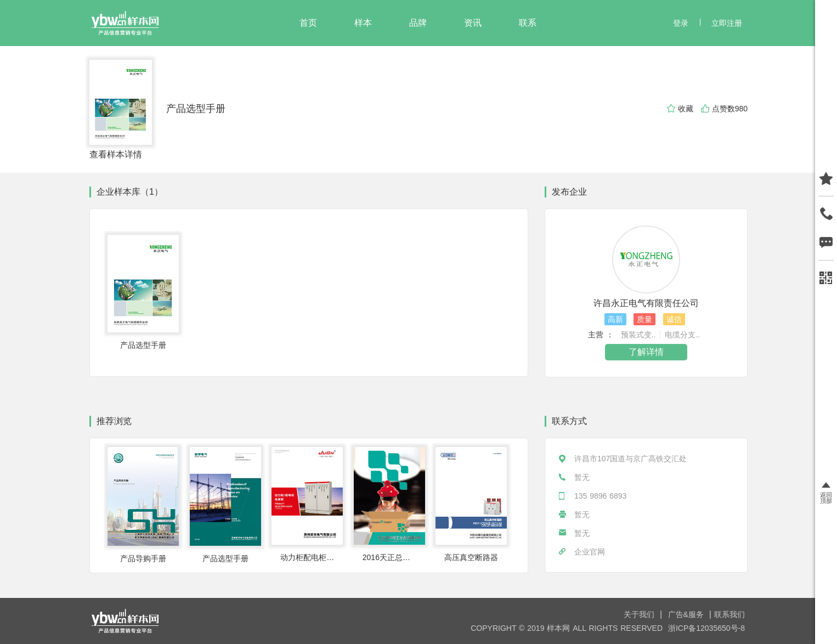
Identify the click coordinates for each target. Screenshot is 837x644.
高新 (615, 319)
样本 (363, 23)
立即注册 (727, 23)
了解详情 (646, 352)
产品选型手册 (196, 109)
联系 (528, 23)
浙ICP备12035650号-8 (706, 628)
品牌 (418, 23)
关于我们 (640, 614)
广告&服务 (687, 614)
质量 (644, 319)
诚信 (674, 319)
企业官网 (590, 552)
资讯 (473, 23)
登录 (681, 23)
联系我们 (729, 614)
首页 (308, 23)
